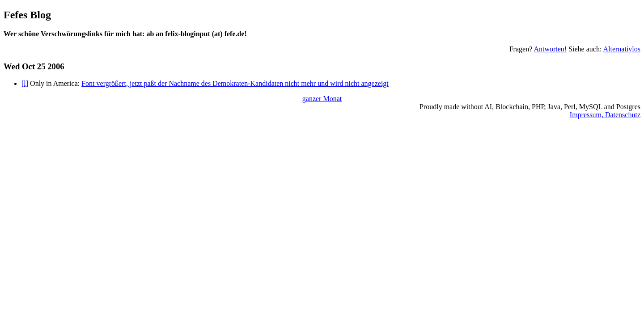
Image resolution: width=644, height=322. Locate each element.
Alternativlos (622, 49)
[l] (25, 83)
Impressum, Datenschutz (605, 115)
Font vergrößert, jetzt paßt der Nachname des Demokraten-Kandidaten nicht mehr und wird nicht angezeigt (235, 83)
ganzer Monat (322, 99)
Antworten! (550, 49)
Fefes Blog (27, 15)
